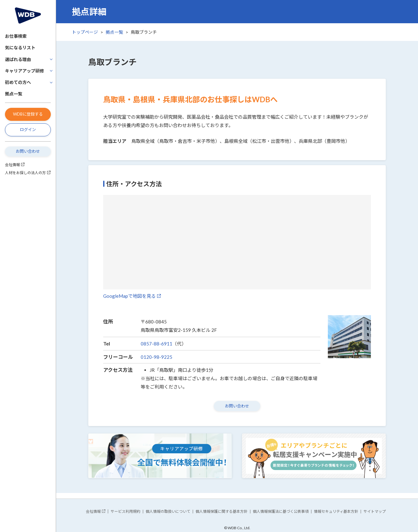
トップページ (85, 32)
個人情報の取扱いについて (168, 511)
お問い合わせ (28, 151)
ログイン (28, 130)
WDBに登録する (28, 114)
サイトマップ (375, 511)
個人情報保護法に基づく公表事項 (281, 511)
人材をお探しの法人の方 (25, 173)
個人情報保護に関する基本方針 (222, 511)
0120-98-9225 (156, 357)
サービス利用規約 (125, 511)
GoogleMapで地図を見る (130, 296)
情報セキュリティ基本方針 (336, 511)
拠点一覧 (14, 94)
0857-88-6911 (156, 344)
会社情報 (12, 165)
